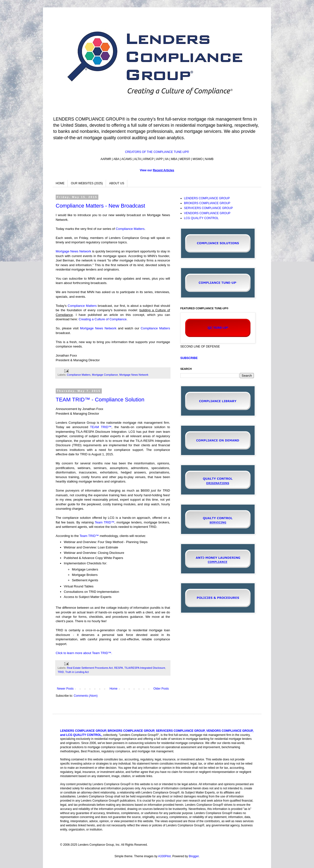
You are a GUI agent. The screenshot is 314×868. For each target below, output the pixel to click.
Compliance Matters (130, 229)
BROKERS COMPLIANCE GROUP (207, 203)
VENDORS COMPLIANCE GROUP (207, 213)
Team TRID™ (105, 522)
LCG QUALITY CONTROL (201, 218)
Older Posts (161, 689)
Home (114, 689)
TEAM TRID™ (101, 427)
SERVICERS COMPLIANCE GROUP (208, 208)
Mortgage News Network (73, 251)
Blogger (194, 856)
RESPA (118, 668)
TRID (61, 672)
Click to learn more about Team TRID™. (84, 653)
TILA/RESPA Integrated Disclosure (145, 668)
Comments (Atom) (85, 696)
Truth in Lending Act (77, 672)
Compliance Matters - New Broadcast (100, 206)
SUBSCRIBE (189, 358)
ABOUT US (117, 183)
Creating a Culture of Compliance (103, 319)
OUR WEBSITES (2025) (87, 183)
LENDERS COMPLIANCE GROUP (207, 198)
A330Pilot (164, 856)
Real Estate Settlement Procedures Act (90, 668)
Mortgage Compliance (105, 375)
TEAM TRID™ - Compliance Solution (100, 400)
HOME (60, 183)
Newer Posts (65, 689)
